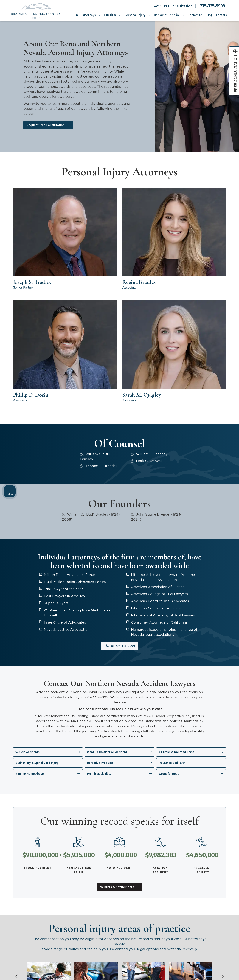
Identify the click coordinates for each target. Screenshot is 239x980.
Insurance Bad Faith (191, 604)
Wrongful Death (191, 613)
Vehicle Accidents (48, 596)
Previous (16, 816)
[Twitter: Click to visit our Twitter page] (77, 943)
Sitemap (72, 976)
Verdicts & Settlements (120, 726)
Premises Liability (119, 613)
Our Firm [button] (110, 15)
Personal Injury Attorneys (141, 915)
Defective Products (119, 604)
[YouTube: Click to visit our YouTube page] (84, 943)
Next (223, 816)
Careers (221, 15)
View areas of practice (120, 861)
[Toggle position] (219, 861)
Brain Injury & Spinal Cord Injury (48, 604)
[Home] (77, 16)
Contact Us (195, 15)
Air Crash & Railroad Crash (191, 596)
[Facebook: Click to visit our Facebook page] (70, 943)
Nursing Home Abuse (48, 613)
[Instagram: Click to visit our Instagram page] (98, 943)
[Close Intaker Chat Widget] (227, 861)
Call (121, 490)
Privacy (86, 976)
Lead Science (53, 976)
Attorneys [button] (89, 15)
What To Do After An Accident (119, 596)
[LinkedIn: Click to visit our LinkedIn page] (91, 943)
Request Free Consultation (53, 125)
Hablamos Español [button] (167, 15)
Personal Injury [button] (135, 15)
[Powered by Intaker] (207, 972)
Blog (209, 15)
